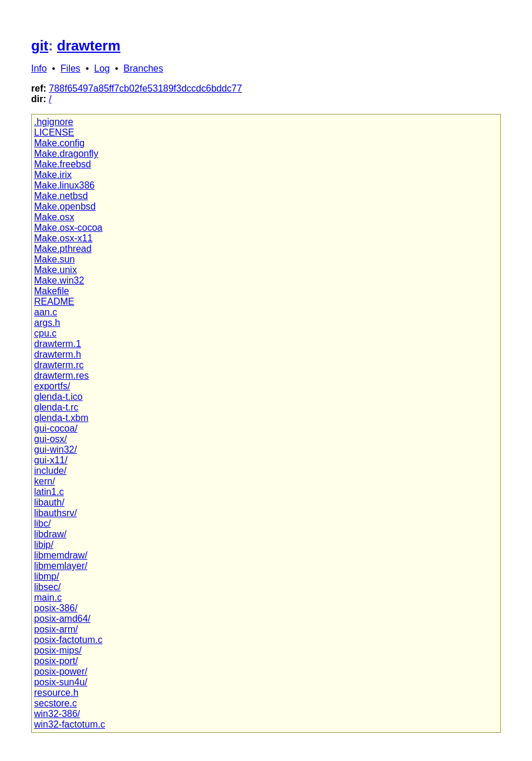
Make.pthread (63, 249)
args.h (47, 323)
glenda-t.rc (56, 407)
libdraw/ (50, 534)
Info (39, 68)
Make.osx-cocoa (68, 228)
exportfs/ (52, 386)
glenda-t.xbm (61, 418)
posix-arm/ (56, 629)
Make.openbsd (65, 206)
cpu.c (45, 333)
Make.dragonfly (66, 154)
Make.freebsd (63, 164)
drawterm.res (61, 376)
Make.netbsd (61, 196)
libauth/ (49, 502)
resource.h (56, 693)
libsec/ (47, 587)
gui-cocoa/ (56, 428)
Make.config (59, 143)
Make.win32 (59, 280)
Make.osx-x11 (63, 238)
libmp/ (47, 576)
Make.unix (55, 270)
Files (70, 68)
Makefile (52, 291)
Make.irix (53, 175)
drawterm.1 (58, 344)
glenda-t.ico (58, 397)
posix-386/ (56, 608)
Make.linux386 (64, 185)
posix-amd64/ (62, 619)
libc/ (42, 523)
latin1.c (49, 492)
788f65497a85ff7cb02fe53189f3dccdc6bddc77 (145, 88)
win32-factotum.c (70, 724)
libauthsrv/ (55, 513)
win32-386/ (57, 714)
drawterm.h (58, 354)
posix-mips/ (58, 650)
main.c (48, 597)
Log (102, 68)
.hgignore (54, 122)
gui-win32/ (55, 449)
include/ (50, 471)
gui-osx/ (50, 439)
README (54, 302)
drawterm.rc (59, 365)
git (40, 46)
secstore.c (55, 703)
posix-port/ (56, 661)
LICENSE (54, 132)
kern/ (45, 481)
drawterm (89, 46)
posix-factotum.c (68, 640)
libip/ (44, 545)
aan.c (46, 312)
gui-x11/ (51, 460)
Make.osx (54, 217)
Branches (143, 68)
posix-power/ (61, 671)
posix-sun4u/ (61, 682)
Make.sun (54, 259)
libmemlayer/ (61, 566)
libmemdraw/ (61, 555)
